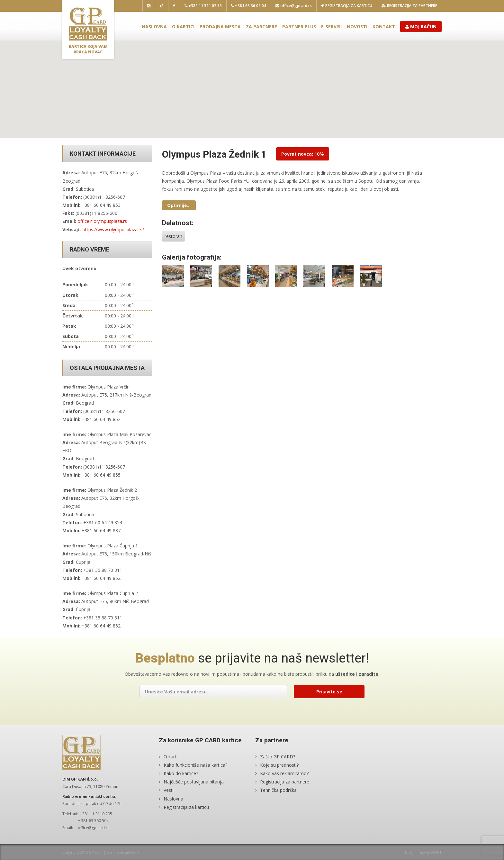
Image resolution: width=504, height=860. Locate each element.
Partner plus (299, 27)
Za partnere (261, 27)
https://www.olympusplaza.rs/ (113, 229)
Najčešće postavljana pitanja (194, 782)
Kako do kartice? (181, 773)
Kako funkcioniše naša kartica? (195, 765)
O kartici (183, 27)
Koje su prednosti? (279, 765)
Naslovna (154, 27)
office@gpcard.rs (294, 6)
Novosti (357, 27)
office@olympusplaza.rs (102, 221)
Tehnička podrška (278, 790)
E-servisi (331, 27)
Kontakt (384, 27)
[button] (252, 83)
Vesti (169, 790)
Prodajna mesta (220, 27)
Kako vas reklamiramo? (284, 773)
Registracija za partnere (409, 6)
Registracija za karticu (347, 6)
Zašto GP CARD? (278, 757)
